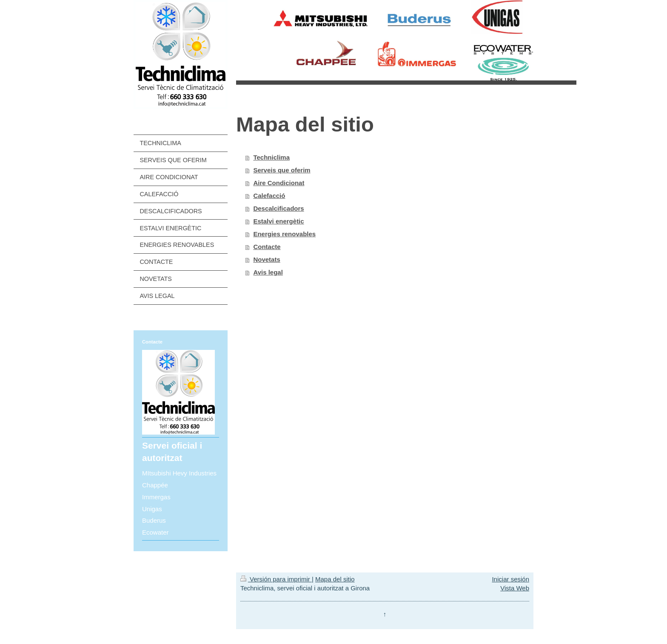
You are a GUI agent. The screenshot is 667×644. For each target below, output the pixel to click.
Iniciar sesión (510, 579)
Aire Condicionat (279, 183)
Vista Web (515, 588)
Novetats (267, 259)
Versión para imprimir (276, 579)
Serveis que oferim (282, 170)
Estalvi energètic (278, 221)
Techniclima (271, 157)
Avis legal (268, 272)
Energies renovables (284, 234)
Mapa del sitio (335, 579)
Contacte (267, 247)
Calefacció (269, 196)
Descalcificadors (278, 208)
